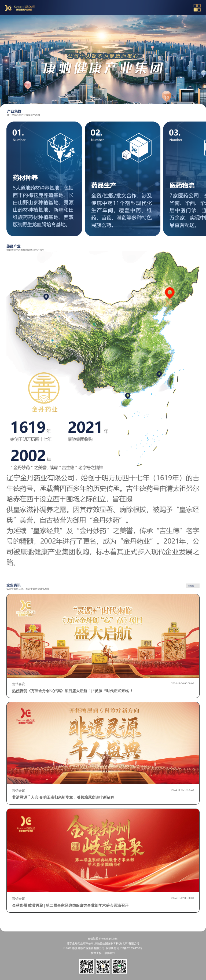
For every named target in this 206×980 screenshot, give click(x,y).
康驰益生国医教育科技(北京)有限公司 (117, 943)
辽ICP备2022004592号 (130, 948)
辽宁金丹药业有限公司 (80, 943)
